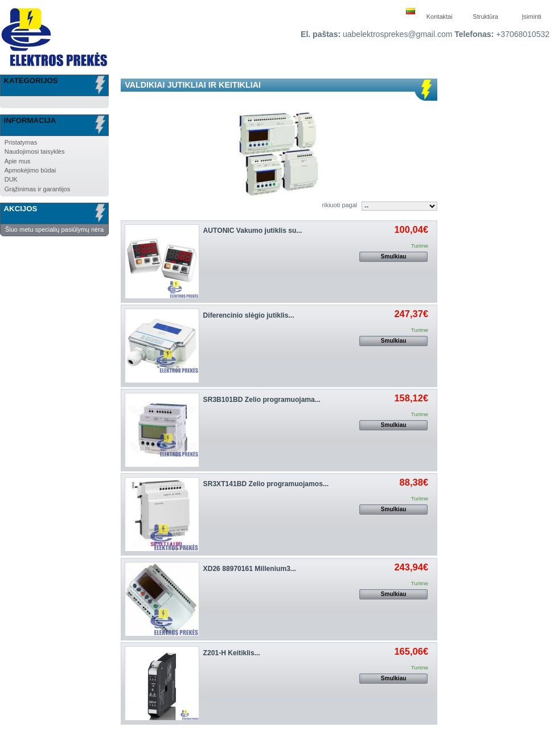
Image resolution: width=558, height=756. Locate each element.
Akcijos (21, 209)
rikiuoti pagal (340, 205)
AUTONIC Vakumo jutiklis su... (253, 231)
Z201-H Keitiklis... (232, 653)
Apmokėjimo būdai (30, 170)
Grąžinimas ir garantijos (38, 189)
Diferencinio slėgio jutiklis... (249, 315)
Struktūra (485, 17)
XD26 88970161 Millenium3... (250, 569)
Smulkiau (393, 256)
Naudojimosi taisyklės (35, 151)
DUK (11, 179)
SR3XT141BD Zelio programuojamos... (266, 484)
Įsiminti (532, 17)
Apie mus (18, 161)
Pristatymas (21, 142)
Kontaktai (440, 17)
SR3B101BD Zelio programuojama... (262, 400)
